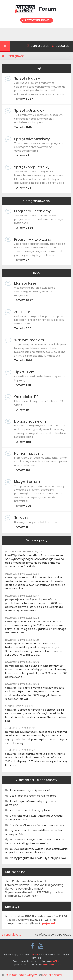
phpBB (35, 955)
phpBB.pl (55, 961)
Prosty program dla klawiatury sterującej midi (38, 858)
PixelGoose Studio (52, 964)
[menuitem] (59, 46)
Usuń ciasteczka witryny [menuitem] (19, 975)
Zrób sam (22, 312)
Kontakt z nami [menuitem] (51, 975)
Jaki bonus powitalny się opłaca (30, 810)
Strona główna (12, 935)
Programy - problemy (32, 211)
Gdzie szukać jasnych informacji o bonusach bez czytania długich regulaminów (35, 841)
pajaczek (49, 924)
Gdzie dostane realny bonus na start (33, 796)
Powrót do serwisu (37, 20)
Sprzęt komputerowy (32, 167)
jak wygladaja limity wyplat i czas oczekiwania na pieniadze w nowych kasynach (36, 851)
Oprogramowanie (36, 201)
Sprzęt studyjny (27, 78)
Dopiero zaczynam (30, 421)
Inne (36, 273)
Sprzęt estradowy (29, 110)
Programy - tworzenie (33, 239)
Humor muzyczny (29, 453)
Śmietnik (21, 517)
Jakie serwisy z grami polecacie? (30, 790)
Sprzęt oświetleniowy (32, 139)
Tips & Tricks (24, 372)
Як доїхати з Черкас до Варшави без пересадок (37, 825)
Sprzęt (36, 68)
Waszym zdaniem (29, 340)
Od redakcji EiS (26, 397)
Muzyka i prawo (27, 482)
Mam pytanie (25, 283)
